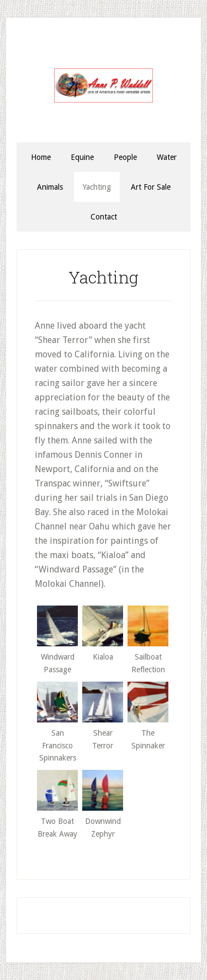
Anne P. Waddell (104, 85)
